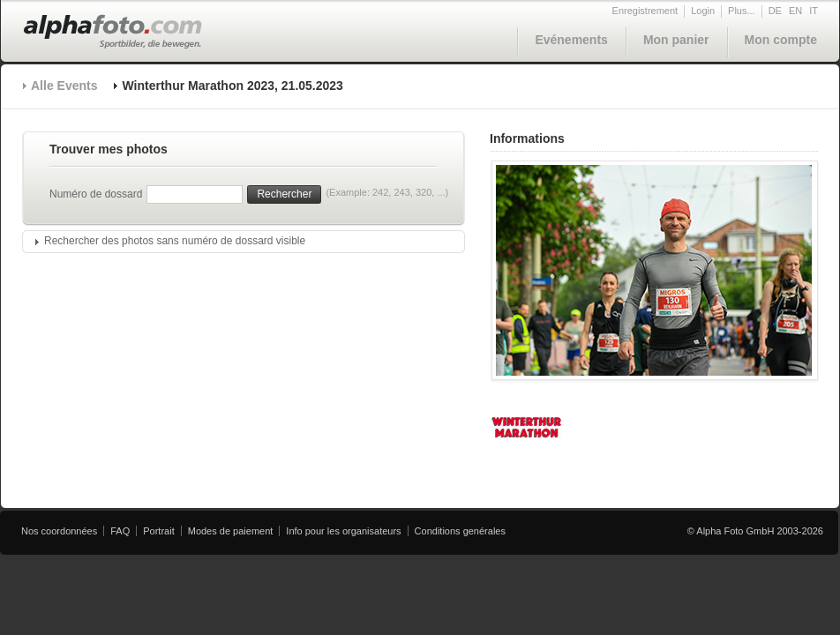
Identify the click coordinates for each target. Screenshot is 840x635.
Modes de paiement (231, 531)
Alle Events (64, 86)
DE (775, 11)
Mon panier (676, 40)
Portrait (158, 531)
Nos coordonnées (59, 531)
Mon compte (781, 40)
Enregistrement (645, 11)
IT (814, 11)
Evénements (571, 40)
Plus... (742, 11)
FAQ (120, 531)
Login (703, 11)
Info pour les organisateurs (343, 531)
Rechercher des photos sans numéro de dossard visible (175, 241)
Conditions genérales (460, 531)
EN (795, 11)
